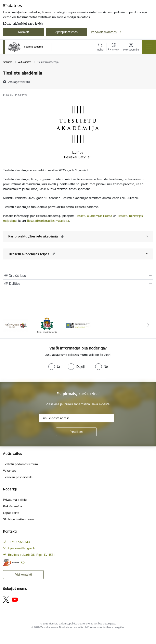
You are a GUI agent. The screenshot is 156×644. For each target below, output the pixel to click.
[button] (62, 236)
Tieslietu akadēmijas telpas (29, 254)
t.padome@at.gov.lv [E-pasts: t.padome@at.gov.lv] (22, 548)
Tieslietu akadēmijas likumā (94, 216)
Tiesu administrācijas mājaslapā (48, 221)
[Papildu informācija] (23, 562)
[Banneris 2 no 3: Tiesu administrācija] (47, 325)
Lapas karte (11, 513)
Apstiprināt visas (67, 32)
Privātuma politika (15, 500)
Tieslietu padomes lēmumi (21, 464)
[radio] (54, 367)
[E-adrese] (11, 562)
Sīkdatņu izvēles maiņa (18, 519)
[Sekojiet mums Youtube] (15, 599)
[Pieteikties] (76, 432)
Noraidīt (23, 32)
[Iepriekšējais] (8, 325)
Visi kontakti (23, 574)
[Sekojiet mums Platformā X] (6, 600)
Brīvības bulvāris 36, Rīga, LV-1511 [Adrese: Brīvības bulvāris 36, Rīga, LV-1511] (31, 555)
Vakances (10, 471)
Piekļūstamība (12, 506)
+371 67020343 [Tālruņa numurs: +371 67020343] (19, 542)
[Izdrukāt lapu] (78, 276)
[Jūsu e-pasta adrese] (76, 418)
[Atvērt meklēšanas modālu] (100, 47)
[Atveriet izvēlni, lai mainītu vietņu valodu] (114, 47)
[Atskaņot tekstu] (19, 82)
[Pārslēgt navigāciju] (149, 47)
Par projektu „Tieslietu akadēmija (33, 236)
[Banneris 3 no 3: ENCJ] (78, 325)
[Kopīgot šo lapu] (78, 284)
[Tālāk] (148, 325)
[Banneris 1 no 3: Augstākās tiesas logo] (16, 325)
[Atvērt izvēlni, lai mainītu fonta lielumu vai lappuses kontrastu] (131, 47)
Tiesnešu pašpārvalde (18, 477)
